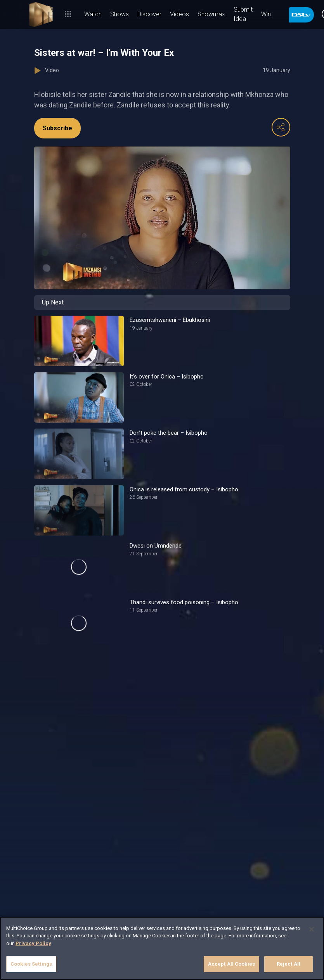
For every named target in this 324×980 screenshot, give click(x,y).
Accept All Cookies (231, 964)
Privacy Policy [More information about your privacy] (33, 943)
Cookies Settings (31, 964)
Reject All (288, 964)
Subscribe (57, 128)
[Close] (312, 929)
